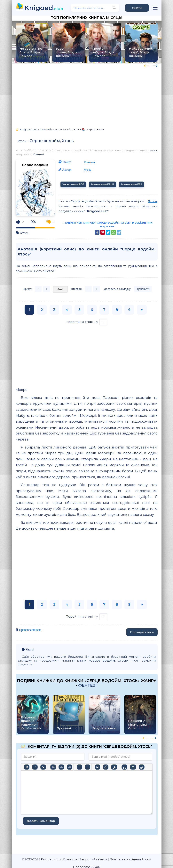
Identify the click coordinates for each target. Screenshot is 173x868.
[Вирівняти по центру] (61, 767)
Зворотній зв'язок (93, 859)
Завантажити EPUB (102, 184)
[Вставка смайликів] (98, 767)
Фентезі (38, 154)
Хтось (22, 141)
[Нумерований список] (88, 767)
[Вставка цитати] (124, 767)
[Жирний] (27, 767)
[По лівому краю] (53, 767)
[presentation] (146, 65)
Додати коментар (41, 821)
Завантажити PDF (73, 184)
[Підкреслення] (43, 767)
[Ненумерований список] (79, 767)
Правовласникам (30, 630)
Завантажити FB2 (131, 184)
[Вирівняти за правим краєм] (69, 767)
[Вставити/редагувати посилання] (106, 767)
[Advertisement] (87, 94)
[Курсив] (35, 767)
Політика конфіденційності (130, 859)
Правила (70, 859)
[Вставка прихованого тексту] (142, 767)
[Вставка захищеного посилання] (114, 767)
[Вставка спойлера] (133, 767)
